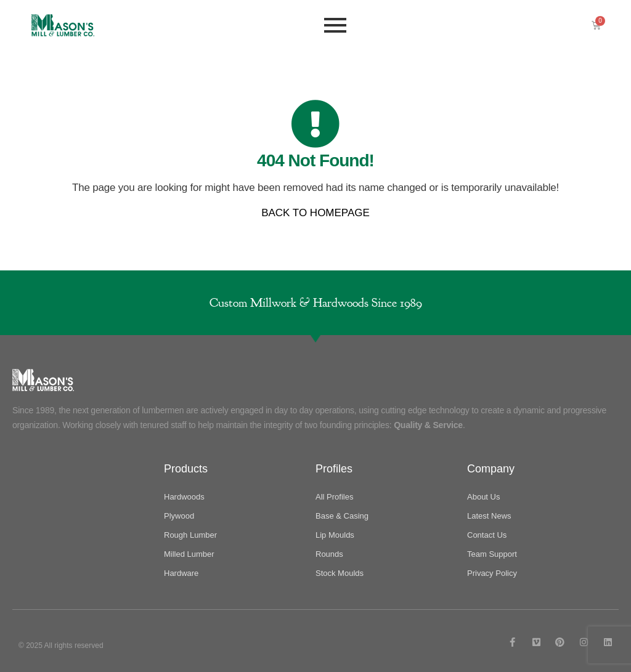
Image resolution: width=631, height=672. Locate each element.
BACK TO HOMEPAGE (315, 213)
